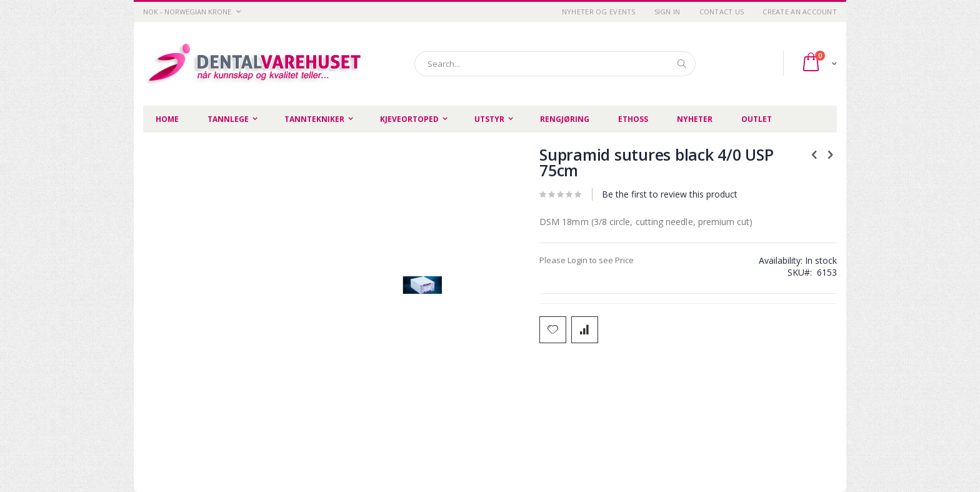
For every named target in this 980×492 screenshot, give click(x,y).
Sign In (667, 12)
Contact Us (722, 12)
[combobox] (555, 64)
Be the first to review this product (670, 194)
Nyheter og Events (599, 12)
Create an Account (800, 12)
